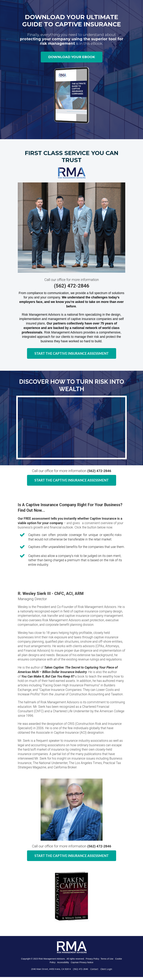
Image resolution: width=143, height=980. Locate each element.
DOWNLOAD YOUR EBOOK (72, 57)
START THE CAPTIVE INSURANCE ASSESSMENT (72, 353)
